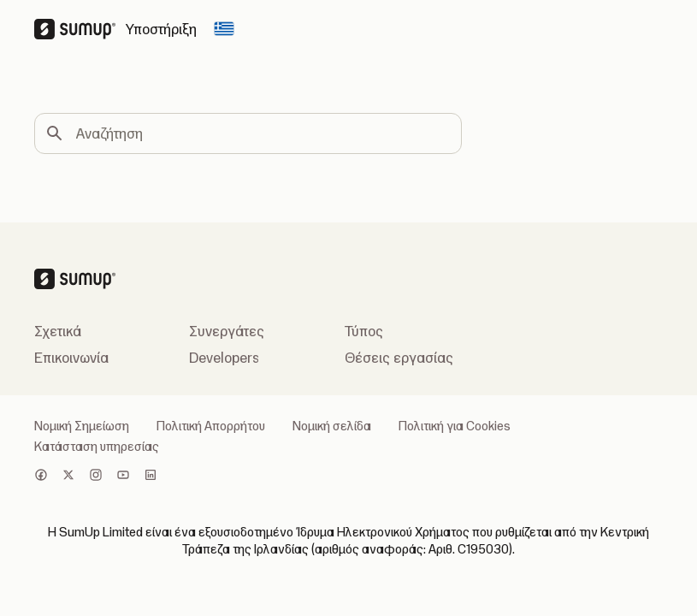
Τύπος (364, 331)
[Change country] (224, 29)
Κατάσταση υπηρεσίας (97, 447)
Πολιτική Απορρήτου (211, 426)
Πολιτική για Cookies (455, 426)
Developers (224, 358)
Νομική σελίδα (332, 426)
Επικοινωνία (71, 358)
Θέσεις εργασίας (399, 358)
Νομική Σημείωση (82, 426)
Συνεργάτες (227, 331)
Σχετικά (58, 331)
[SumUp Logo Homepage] (80, 29)
